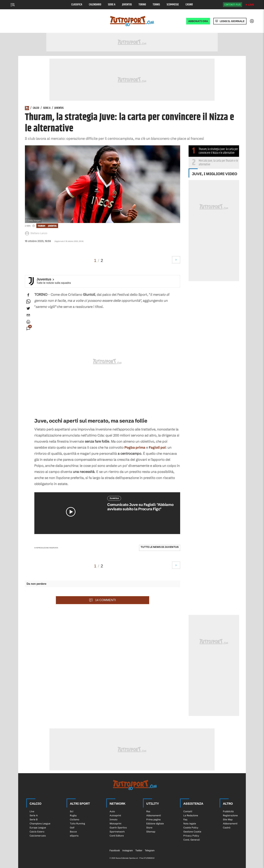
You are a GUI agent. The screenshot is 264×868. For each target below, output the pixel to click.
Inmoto (113, 819)
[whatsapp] (28, 302)
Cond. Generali (192, 840)
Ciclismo (75, 819)
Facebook (115, 850)
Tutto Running (77, 824)
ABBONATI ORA (198, 21)
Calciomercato (38, 836)
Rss (148, 811)
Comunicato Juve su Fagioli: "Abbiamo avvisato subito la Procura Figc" (140, 507)
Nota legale (190, 824)
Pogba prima (135, 447)
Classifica (77, 5)
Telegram (150, 850)
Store (149, 828)
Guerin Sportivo (118, 828)
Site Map (228, 819)
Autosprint (115, 815)
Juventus (127, 5)
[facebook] (28, 295)
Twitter (139, 850)
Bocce (73, 832)
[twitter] (28, 308)
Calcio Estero (37, 832)
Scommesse (173, 5)
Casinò (189, 5)
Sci (72, 811)
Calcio (36, 108)
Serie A (112, 5)
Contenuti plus (233, 5)
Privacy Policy (191, 836)
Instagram (128, 850)
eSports (74, 836)
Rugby (73, 815)
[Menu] (12, 5)
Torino (142, 5)
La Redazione (191, 815)
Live (251, 5)
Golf (72, 828)
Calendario (95, 5)
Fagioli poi (157, 447)
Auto (112, 811)
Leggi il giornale (232, 21)
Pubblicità (228, 811)
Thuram (42, 226)
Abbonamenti (154, 815)
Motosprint (115, 824)
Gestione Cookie (192, 832)
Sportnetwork (117, 832)
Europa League (38, 828)
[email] (28, 315)
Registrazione (230, 815)
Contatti (188, 811)
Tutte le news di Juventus (160, 547)
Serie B (34, 819)
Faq (185, 819)
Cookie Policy (191, 828)
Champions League (40, 824)
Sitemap (151, 832)
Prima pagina (153, 819)
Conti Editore (117, 836)
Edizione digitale (155, 824)
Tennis (156, 5)
